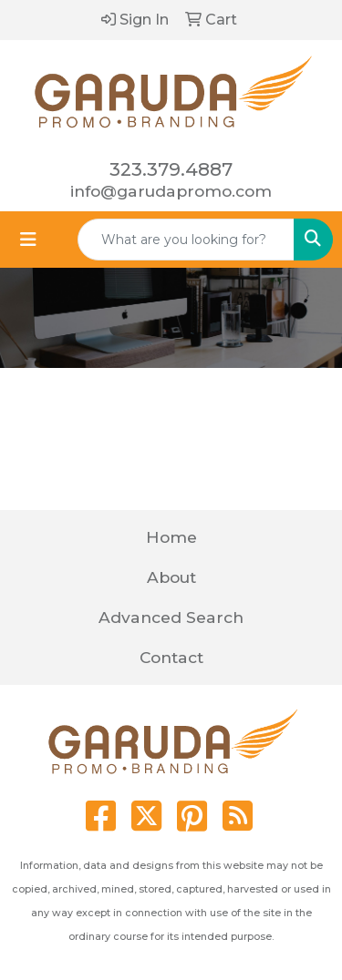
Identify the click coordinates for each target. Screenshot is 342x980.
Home (171, 537)
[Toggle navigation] (28, 240)
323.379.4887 (171, 169)
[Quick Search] (186, 240)
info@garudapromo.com (171, 191)
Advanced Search (171, 617)
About (171, 577)
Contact (171, 657)
